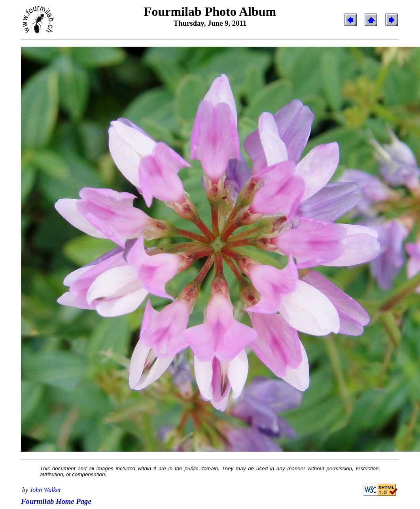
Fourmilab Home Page (56, 501)
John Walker (45, 490)
